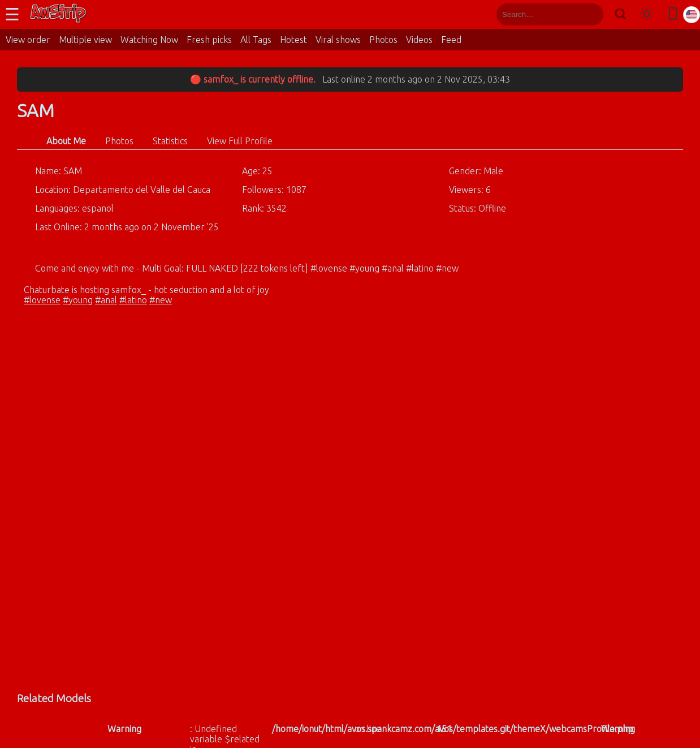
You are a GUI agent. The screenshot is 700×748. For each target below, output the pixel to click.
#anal (106, 300)
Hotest (293, 40)
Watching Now (149, 40)
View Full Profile (240, 141)
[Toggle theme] (647, 14)
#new (161, 300)
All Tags (256, 40)
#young (78, 300)
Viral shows (338, 40)
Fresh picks (209, 40)
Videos (419, 40)
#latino (133, 300)
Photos (383, 40)
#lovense (42, 300)
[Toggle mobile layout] (673, 14)
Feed (451, 40)
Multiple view (85, 40)
